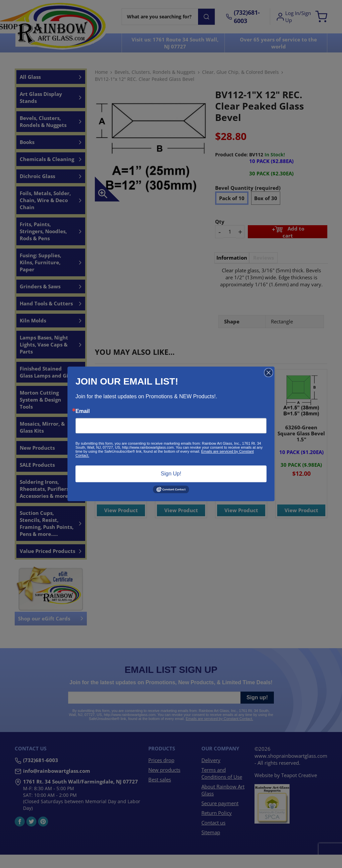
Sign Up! (171, 474)
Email (83, 411)
